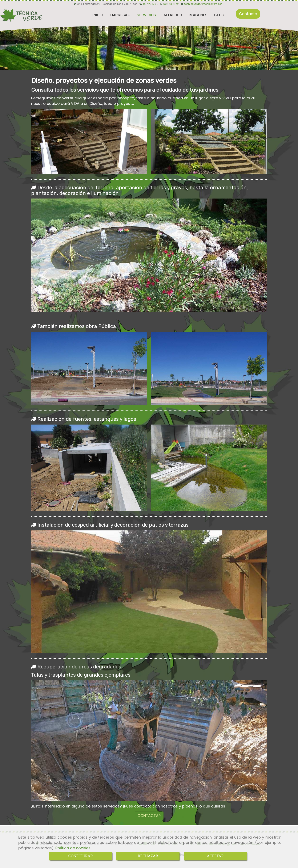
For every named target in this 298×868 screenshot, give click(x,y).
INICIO (98, 15)
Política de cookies (73, 848)
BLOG (219, 15)
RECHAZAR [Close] (148, 856)
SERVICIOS (146, 15)
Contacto (248, 14)
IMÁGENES (198, 15)
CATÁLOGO (172, 15)
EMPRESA (120, 15)
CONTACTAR (149, 816)
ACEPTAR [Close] (215, 856)
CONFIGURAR (80, 856)
